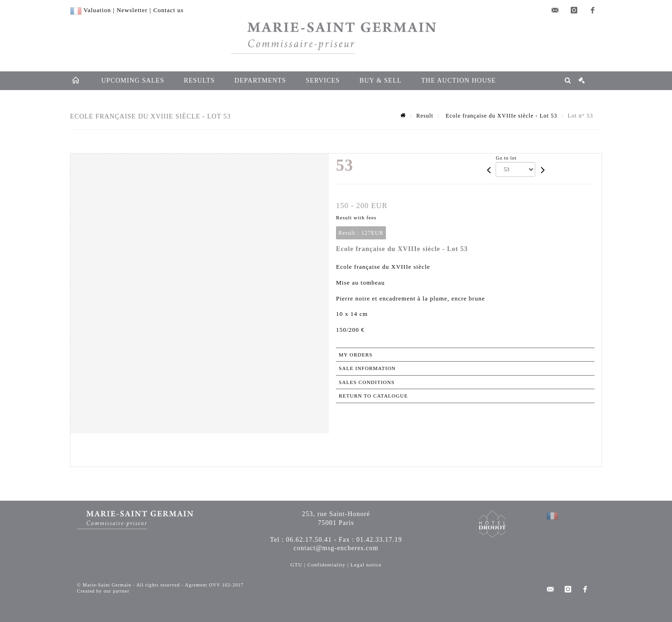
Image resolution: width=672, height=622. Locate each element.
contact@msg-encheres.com (336, 548)
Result (425, 116)
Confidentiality (327, 565)
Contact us (168, 10)
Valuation (97, 10)
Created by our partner (103, 591)
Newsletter (132, 10)
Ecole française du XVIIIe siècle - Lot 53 (500, 116)
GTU (296, 565)
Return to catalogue (373, 396)
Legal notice (366, 565)
